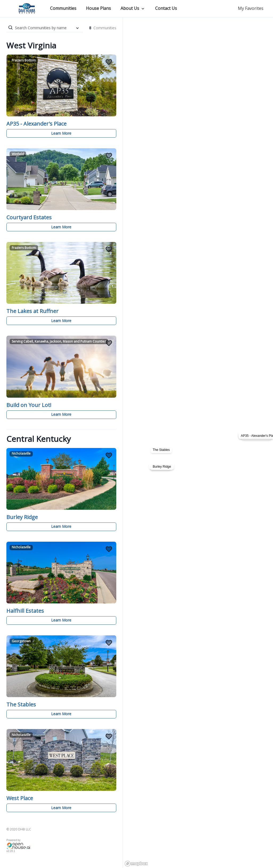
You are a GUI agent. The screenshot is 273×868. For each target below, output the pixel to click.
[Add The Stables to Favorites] (109, 643)
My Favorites (251, 8)
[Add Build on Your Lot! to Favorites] (109, 343)
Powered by (13, 840)
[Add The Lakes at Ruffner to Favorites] (109, 249)
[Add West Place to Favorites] (109, 737)
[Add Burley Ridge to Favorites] (109, 455)
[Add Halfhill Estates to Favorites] (109, 549)
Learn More (61, 133)
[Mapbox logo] (136, 864)
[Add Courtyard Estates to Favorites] (109, 156)
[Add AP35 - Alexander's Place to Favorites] (109, 62)
